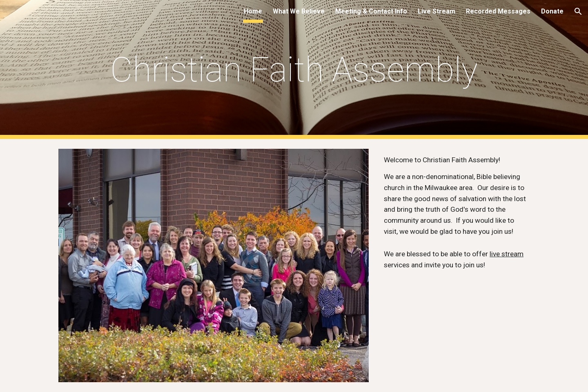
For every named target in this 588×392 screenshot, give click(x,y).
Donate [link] (552, 11)
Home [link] (253, 11)
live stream (507, 254)
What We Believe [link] (299, 11)
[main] (294, 70)
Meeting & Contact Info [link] (371, 11)
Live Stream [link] (437, 11)
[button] (578, 11)
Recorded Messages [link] (498, 11)
